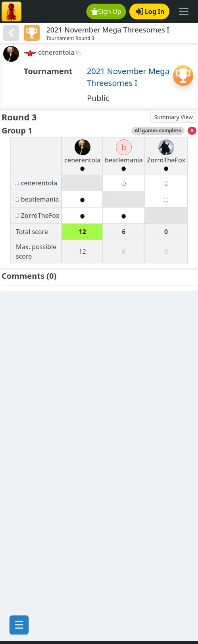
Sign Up (106, 11)
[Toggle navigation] (184, 11)
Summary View (173, 117)
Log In (150, 11)
